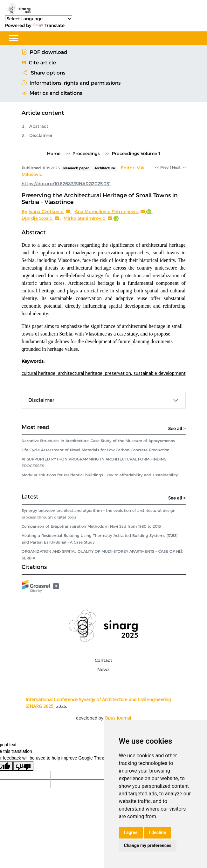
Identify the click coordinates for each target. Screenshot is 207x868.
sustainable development (160, 373)
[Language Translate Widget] (39, 19)
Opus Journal (118, 718)
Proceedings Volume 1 (136, 153)
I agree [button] (131, 832)
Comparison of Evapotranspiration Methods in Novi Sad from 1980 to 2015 (91, 526)
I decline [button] (158, 832)
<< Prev (162, 167)
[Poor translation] (23, 766)
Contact (103, 660)
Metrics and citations (52, 93)
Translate (49, 25)
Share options (44, 73)
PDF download (45, 52)
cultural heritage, (40, 373)
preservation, (119, 373)
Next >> (179, 167)
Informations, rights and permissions (71, 83)
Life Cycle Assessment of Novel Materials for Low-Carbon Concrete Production (96, 450)
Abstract (39, 126)
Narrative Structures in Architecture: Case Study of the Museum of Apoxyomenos (98, 441)
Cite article (39, 63)
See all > (177, 428)
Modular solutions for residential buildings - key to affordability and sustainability (100, 475)
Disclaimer (41, 135)
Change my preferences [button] (148, 845)
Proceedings (86, 153)
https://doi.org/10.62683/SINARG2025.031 (66, 184)
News (103, 669)
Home (54, 153)
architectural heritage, (81, 373)
